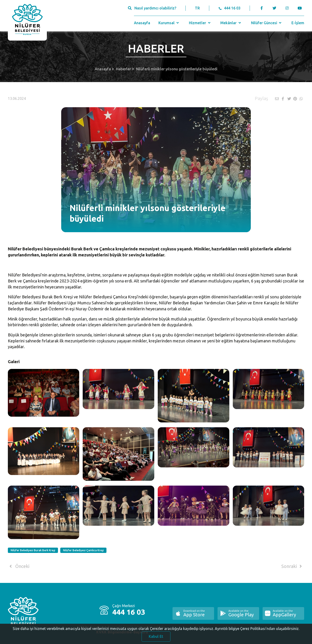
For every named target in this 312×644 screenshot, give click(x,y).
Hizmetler (200, 23)
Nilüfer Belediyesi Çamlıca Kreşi (83, 550)
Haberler (123, 69)
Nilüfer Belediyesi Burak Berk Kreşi (33, 550)
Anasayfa (142, 23)
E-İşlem (298, 23)
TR (197, 8)
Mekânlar (231, 23)
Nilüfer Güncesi (267, 23)
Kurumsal (169, 23)
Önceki (19, 566)
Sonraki (292, 566)
